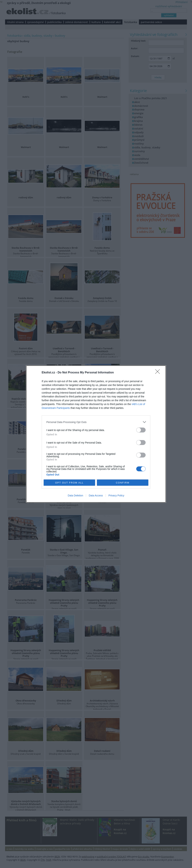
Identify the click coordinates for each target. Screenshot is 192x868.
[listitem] (96, 422)
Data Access (96, 495)
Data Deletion (75, 495)
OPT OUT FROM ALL (69, 483)
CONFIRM (123, 483)
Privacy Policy (116, 495)
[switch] (141, 430)
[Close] (159, 373)
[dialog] (96, 434)
